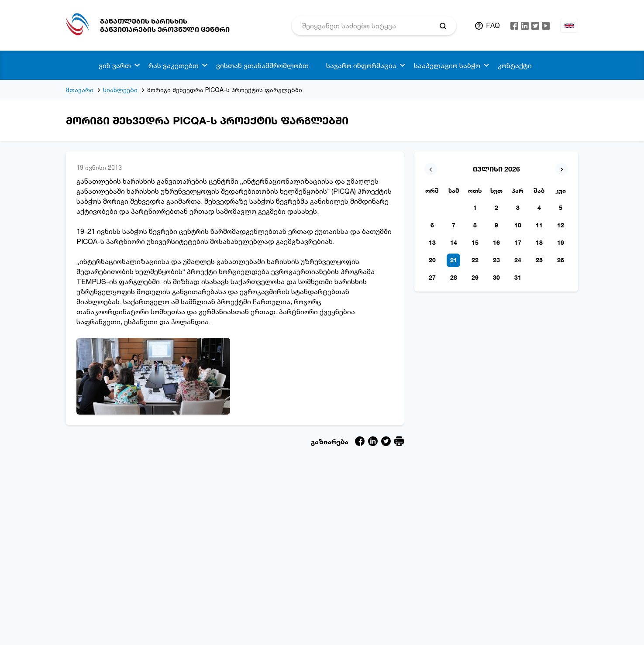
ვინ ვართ (115, 65)
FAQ (493, 25)
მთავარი (80, 90)
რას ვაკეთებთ (174, 65)
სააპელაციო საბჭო (447, 65)
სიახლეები (120, 90)
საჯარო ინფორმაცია (361, 65)
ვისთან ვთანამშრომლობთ (262, 65)
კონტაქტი (515, 65)
